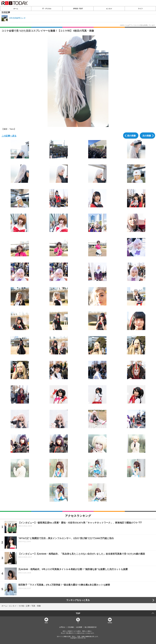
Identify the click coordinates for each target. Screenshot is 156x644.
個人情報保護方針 (91, 627)
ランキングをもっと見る (78, 600)
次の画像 (147, 135)
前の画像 (131, 135)
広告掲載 (71, 627)
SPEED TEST (78, 9)
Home (46, 623)
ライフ (140, 9)
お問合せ (62, 627)
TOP (78, 613)
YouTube (110, 623)
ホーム (16, 9)
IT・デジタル (47, 9)
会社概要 (79, 627)
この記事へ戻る (9, 136)
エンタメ (109, 9)
